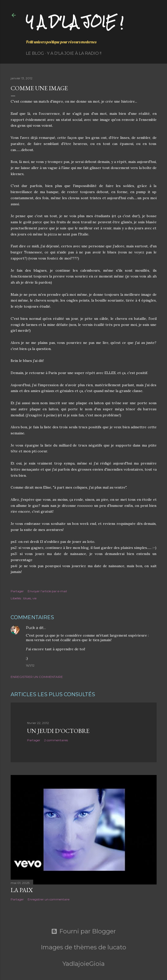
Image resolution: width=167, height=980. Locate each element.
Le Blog (35, 53)
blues (27, 598)
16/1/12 (30, 665)
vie (34, 598)
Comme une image (39, 88)
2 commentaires (56, 740)
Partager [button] (17, 591)
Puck (30, 628)
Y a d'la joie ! (75, 22)
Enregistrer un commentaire (37, 677)
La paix (22, 890)
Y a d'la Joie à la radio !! (74, 53)
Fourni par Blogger (83, 931)
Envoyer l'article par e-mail (47, 591)
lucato (117, 947)
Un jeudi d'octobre (58, 731)
